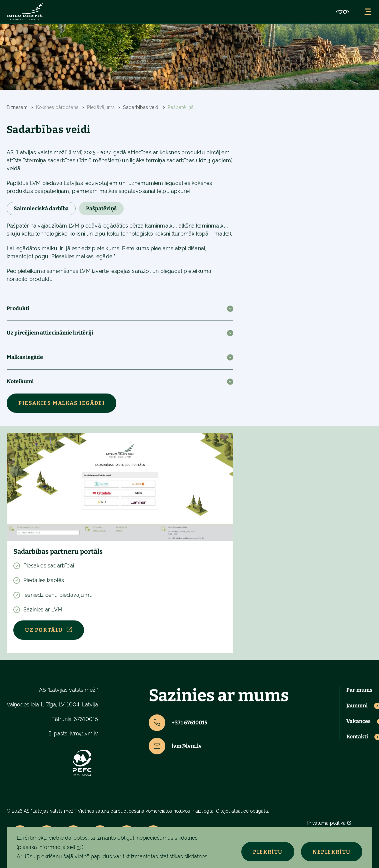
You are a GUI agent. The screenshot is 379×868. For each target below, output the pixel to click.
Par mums (359, 690)
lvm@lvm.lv (84, 734)
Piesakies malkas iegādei (61, 403)
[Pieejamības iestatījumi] (343, 12)
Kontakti (357, 737)
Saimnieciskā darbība (41, 208)
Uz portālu (44, 630)
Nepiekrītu (332, 852)
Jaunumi (357, 706)
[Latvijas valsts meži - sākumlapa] (25, 12)
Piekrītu (268, 852)
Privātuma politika (326, 823)
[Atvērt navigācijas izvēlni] (367, 12)
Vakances (358, 721)
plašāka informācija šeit (47, 847)
